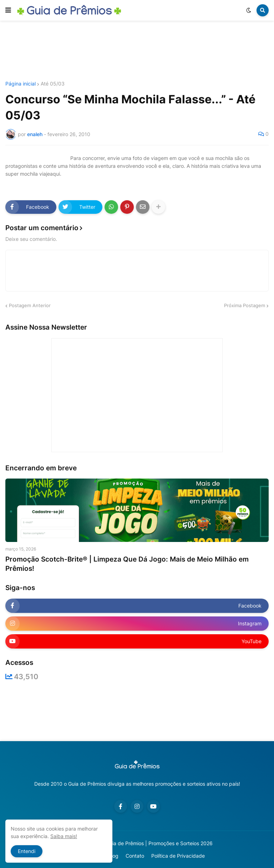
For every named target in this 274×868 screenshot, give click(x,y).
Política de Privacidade (178, 856)
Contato (135, 856)
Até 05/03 (53, 84)
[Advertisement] (137, 51)
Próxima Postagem (245, 305)
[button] (8, 10)
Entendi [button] (27, 851)
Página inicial (21, 84)
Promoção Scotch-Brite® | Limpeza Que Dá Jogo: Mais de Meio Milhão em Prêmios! (127, 564)
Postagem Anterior (30, 305)
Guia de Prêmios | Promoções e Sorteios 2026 (159, 843)
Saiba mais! (64, 836)
